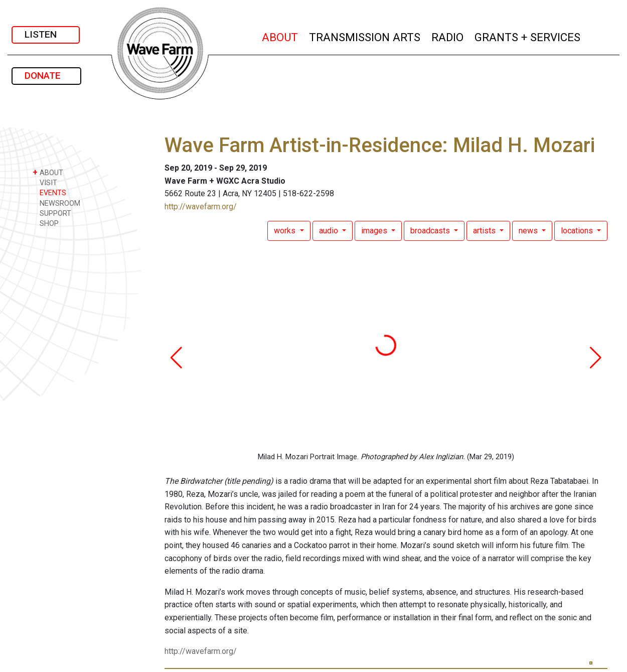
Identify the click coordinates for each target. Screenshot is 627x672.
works (286, 231)
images (375, 231)
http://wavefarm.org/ (201, 207)
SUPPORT (52, 213)
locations (578, 231)
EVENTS (49, 192)
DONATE (46, 76)
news (529, 231)
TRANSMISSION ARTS (365, 36)
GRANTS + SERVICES (528, 36)
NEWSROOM (56, 203)
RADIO (448, 36)
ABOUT (280, 36)
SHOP (46, 223)
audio (330, 231)
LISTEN (46, 34)
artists (485, 231)
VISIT (45, 182)
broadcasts (431, 231)
